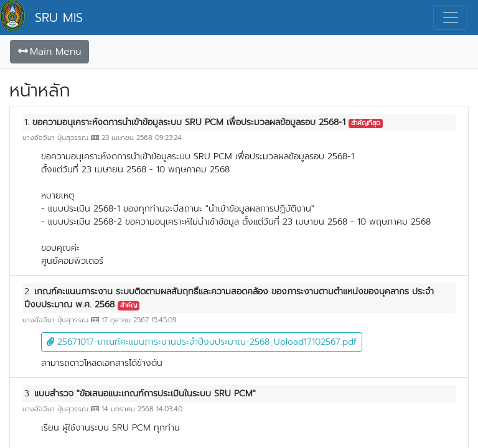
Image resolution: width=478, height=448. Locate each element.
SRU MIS (59, 17)
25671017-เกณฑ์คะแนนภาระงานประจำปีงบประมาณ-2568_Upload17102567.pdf (202, 342)
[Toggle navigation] (451, 17)
